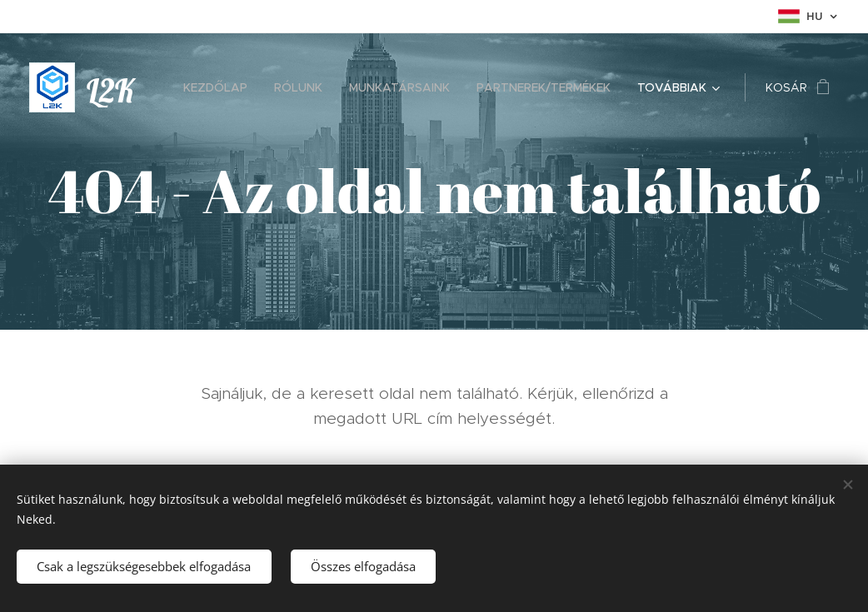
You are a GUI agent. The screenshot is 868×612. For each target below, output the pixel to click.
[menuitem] (220, 87)
